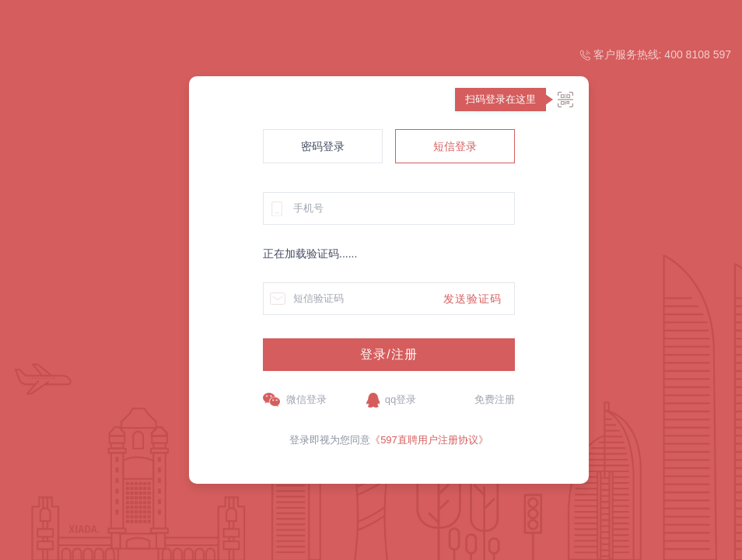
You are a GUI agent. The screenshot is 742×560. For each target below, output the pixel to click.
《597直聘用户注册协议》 (429, 440)
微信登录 (306, 399)
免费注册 (495, 399)
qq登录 (401, 399)
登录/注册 (388, 354)
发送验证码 (472, 299)
